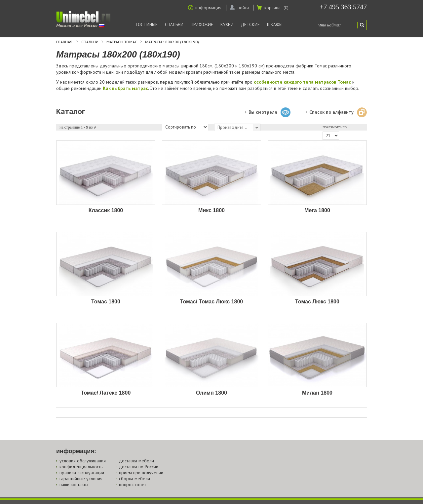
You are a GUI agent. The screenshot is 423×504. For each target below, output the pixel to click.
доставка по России (139, 467)
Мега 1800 (317, 210)
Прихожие (202, 25)
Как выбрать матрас (125, 88)
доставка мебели (136, 461)
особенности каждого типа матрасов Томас (302, 82)
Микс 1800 (211, 210)
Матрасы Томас (122, 42)
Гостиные (147, 25)
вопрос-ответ (133, 485)
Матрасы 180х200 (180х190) (172, 42)
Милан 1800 (317, 393)
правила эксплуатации (82, 473)
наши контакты (74, 485)
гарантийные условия (81, 479)
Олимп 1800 (211, 393)
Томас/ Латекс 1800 (106, 393)
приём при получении (141, 473)
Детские (250, 25)
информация (208, 8)
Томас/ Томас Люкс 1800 (211, 302)
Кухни (227, 25)
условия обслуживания (83, 461)
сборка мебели (135, 479)
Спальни (174, 25)
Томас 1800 (106, 302)
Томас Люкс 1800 (317, 302)
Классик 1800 (106, 210)
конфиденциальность (81, 467)
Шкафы (275, 25)
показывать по (335, 127)
